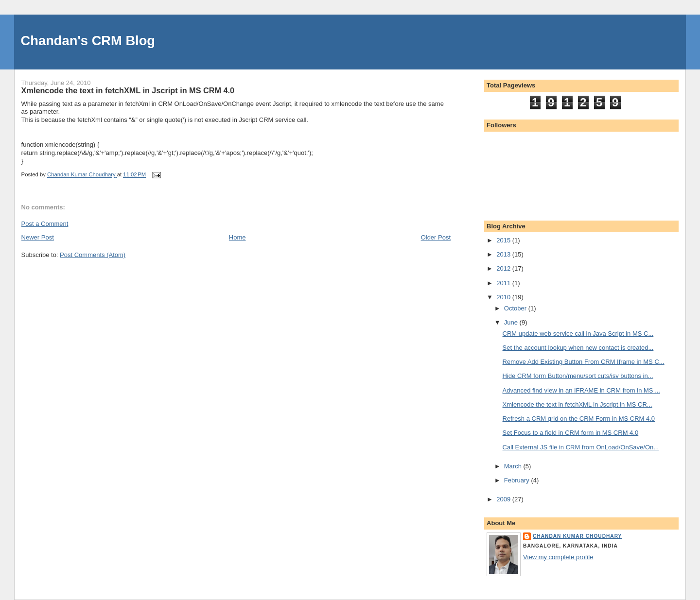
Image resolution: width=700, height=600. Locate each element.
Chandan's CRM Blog (88, 41)
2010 (504, 297)
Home (237, 237)
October (516, 308)
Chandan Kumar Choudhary (577, 536)
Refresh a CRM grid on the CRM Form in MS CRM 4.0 (579, 419)
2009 (504, 499)
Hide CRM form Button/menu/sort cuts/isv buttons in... (578, 376)
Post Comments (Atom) (93, 255)
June (512, 322)
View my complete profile (558, 557)
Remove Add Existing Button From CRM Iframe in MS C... (584, 362)
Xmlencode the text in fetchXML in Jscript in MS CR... (577, 404)
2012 (504, 268)
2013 (504, 254)
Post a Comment (45, 224)
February (518, 480)
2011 (504, 283)
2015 (504, 240)
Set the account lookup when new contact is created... (578, 348)
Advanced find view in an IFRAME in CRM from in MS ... (581, 390)
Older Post (436, 237)
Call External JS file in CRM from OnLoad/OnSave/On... (581, 447)
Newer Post (38, 237)
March (514, 466)
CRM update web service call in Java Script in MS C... (578, 334)
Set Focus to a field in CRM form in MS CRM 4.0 (571, 433)
